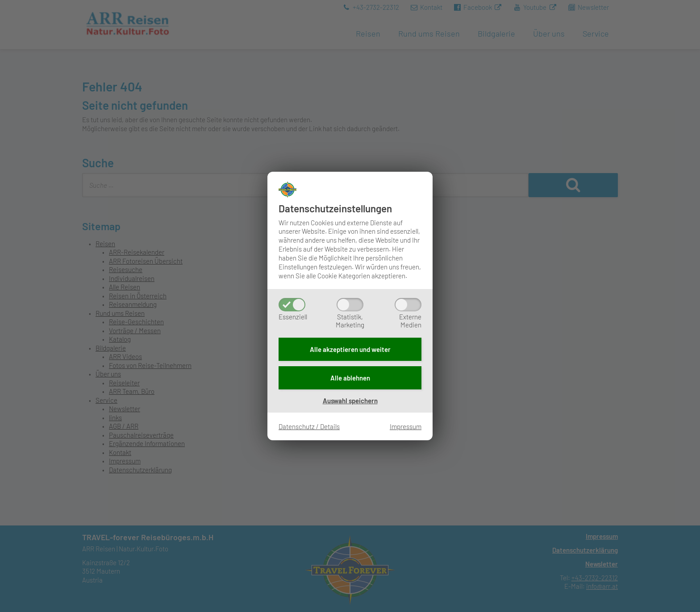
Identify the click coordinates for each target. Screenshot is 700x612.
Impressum (406, 426)
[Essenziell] (292, 305)
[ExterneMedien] (408, 305)
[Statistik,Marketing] (350, 305)
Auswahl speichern (350, 401)
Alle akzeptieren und (350, 349)
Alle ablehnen (350, 378)
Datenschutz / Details (309, 426)
